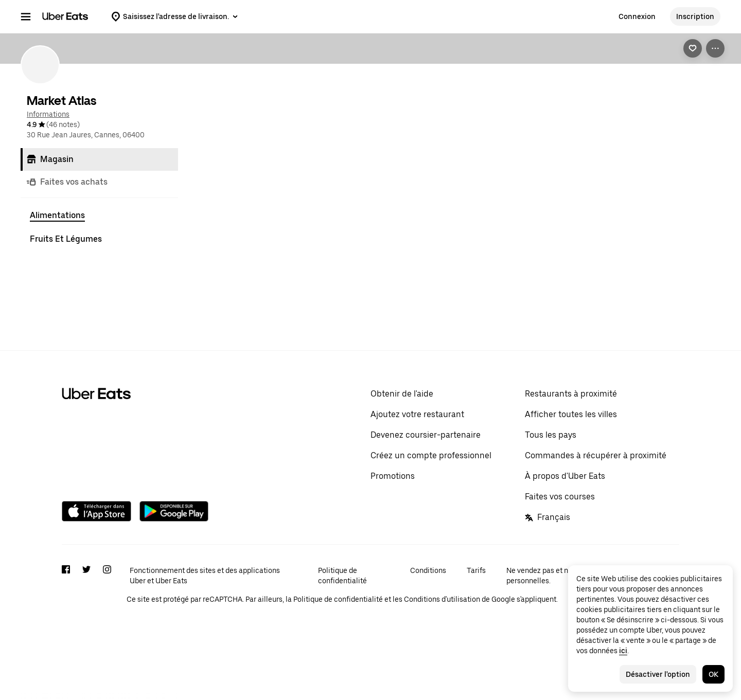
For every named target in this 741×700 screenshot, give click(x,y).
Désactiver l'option (658, 674)
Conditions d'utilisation (442, 650)
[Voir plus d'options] (715, 48)
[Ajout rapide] (265, 169)
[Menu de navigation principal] (26, 16)
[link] (693, 48)
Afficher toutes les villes (571, 465)
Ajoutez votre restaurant (417, 465)
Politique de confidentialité (342, 626)
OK (713, 674)
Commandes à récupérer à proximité (596, 506)
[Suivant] (711, 89)
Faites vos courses (560, 547)
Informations (48, 114)
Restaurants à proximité (571, 444)
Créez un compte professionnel (431, 506)
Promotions (393, 526)
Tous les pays (551, 485)
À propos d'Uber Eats (565, 526)
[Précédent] (691, 89)
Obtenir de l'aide (402, 444)
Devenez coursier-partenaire (426, 485)
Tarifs (476, 621)
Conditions (428, 621)
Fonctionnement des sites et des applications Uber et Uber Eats (205, 626)
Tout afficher (636, 89)
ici (623, 651)
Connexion (637, 16)
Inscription (695, 16)
